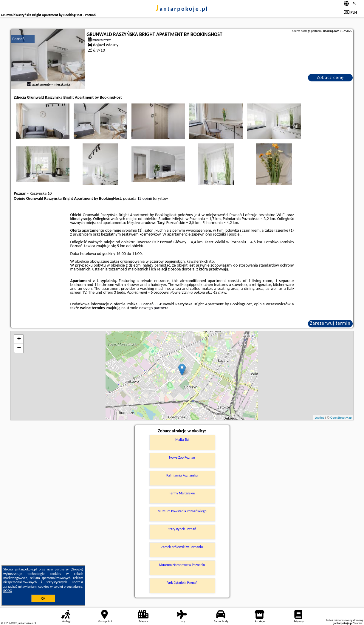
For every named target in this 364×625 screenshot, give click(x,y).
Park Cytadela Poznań (182, 583)
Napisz (358, 623)
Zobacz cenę (330, 77)
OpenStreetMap (341, 418)
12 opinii (144, 198)
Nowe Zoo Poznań (182, 457)
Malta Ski (182, 440)
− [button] (19, 348)
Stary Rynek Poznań (182, 529)
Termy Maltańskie (182, 493)
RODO (8, 591)
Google (77, 569)
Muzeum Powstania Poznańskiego (182, 511)
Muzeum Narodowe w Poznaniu (182, 565)
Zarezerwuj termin (330, 323)
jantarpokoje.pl (182, 9)
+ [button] (19, 339)
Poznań (18, 39)
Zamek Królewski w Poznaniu (182, 547)
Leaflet (319, 418)
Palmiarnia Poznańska (182, 475)
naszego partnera (154, 308)
